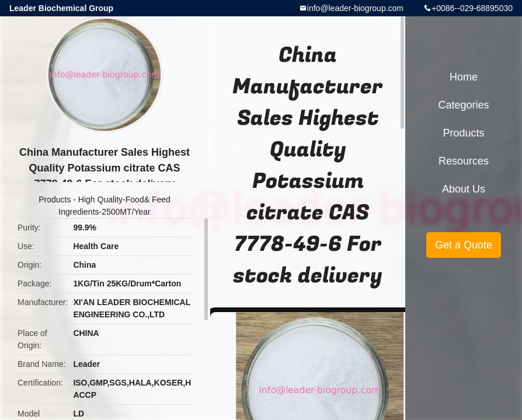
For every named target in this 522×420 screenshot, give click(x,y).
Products (55, 199)
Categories (463, 105)
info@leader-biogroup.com (355, 8)
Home (464, 77)
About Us (464, 189)
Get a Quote (464, 245)
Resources (464, 161)
